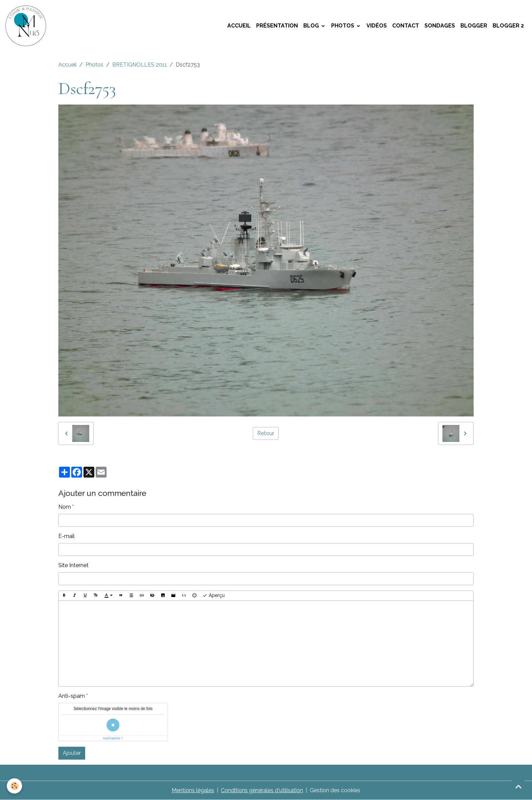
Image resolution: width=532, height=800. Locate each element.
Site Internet (73, 565)
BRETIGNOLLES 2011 (140, 65)
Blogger (474, 26)
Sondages (440, 26)
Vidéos (377, 26)
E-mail (66, 536)
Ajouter (72, 753)
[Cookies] (14, 786)
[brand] (27, 26)
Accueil (239, 26)
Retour (266, 433)
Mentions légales (193, 790)
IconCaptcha (111, 738)
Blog (312, 26)
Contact (406, 26)
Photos (343, 26)
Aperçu (214, 596)
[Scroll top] (518, 786)
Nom (65, 507)
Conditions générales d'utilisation (262, 790)
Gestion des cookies (335, 790)
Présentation (277, 26)
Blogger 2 (508, 26)
